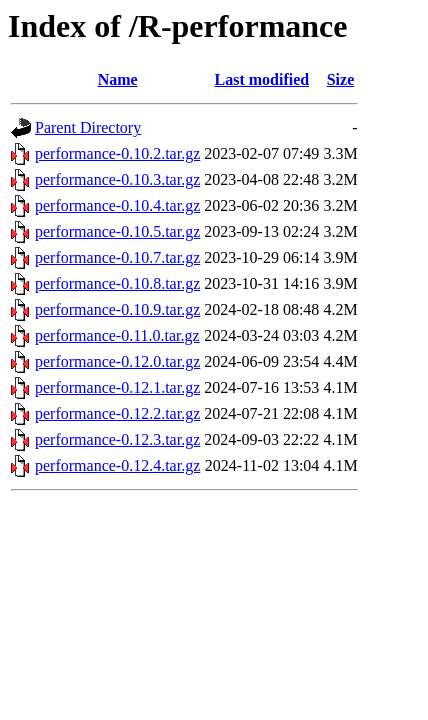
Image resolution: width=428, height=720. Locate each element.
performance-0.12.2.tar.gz (117, 413)
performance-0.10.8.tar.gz (117, 283)
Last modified (261, 79)
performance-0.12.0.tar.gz (117, 361)
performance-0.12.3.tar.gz (117, 439)
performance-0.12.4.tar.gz (117, 465)
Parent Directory (88, 127)
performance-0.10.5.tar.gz (117, 231)
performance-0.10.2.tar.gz (117, 153)
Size (341, 79)
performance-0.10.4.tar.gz (117, 205)
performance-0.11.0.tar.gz (117, 335)
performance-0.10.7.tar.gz (117, 257)
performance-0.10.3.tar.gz (117, 179)
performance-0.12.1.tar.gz (117, 387)
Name (118, 79)
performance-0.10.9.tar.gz (117, 309)
